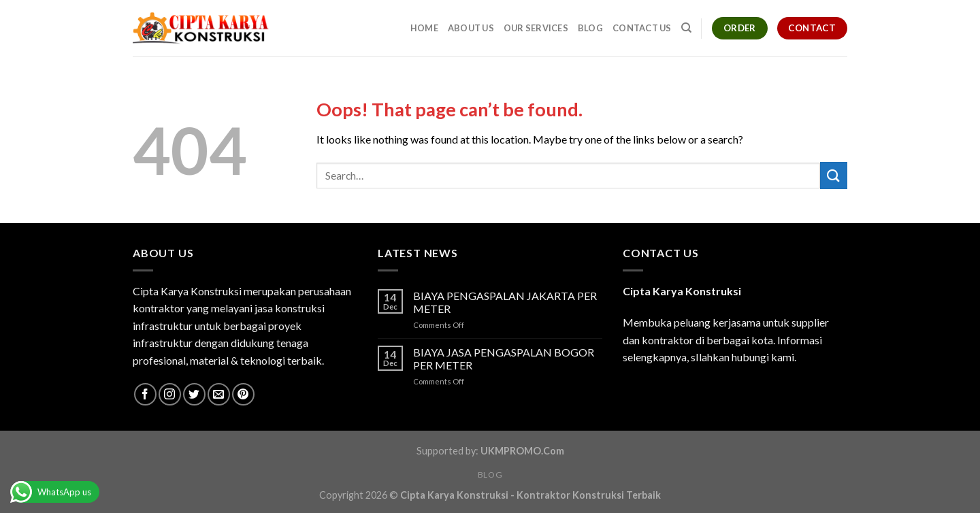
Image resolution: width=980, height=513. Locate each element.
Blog (590, 28)
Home (424, 28)
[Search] (686, 28)
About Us (471, 28)
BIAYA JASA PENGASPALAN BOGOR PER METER (504, 359)
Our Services (536, 28)
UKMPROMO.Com (522, 451)
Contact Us (642, 28)
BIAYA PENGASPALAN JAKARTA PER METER (505, 302)
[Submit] (834, 175)
